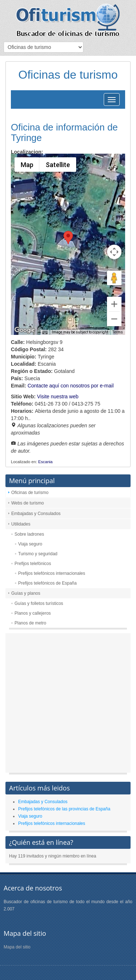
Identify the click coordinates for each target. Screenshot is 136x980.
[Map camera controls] (114, 252)
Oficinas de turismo (30, 493)
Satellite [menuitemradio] (57, 165)
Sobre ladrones (29, 534)
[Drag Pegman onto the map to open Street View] (114, 278)
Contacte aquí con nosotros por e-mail (71, 386)
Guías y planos (26, 593)
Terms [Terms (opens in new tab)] (118, 332)
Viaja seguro (30, 544)
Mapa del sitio (17, 947)
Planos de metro (30, 623)
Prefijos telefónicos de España (47, 583)
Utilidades (21, 524)
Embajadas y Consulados (36, 514)
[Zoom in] (114, 304)
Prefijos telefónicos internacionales (52, 573)
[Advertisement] (68, 705)
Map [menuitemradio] (27, 165)
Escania (45, 462)
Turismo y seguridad (38, 554)
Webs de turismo (28, 503)
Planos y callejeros (33, 613)
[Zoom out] (114, 319)
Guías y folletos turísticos (39, 603)
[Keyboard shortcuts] (45, 333)
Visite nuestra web (58, 396)
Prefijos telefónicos (33, 564)
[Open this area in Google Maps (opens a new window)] (25, 330)
